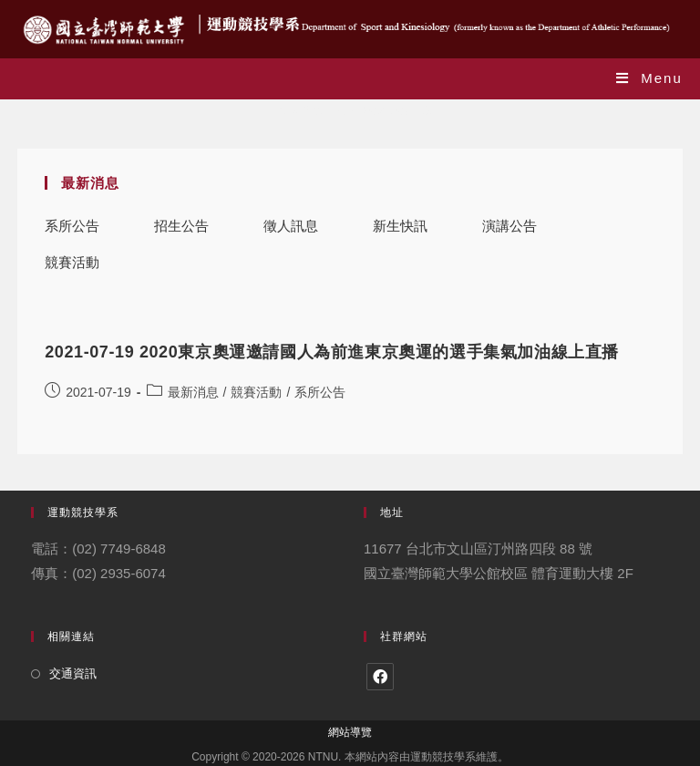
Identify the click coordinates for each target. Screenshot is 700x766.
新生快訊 (400, 226)
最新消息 (193, 392)
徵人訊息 (291, 226)
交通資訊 (73, 673)
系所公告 (72, 226)
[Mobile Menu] (649, 78)
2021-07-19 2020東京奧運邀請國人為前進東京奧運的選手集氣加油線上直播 (332, 352)
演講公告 (510, 226)
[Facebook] (380, 677)
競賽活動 (72, 262)
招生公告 (181, 226)
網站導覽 (350, 732)
